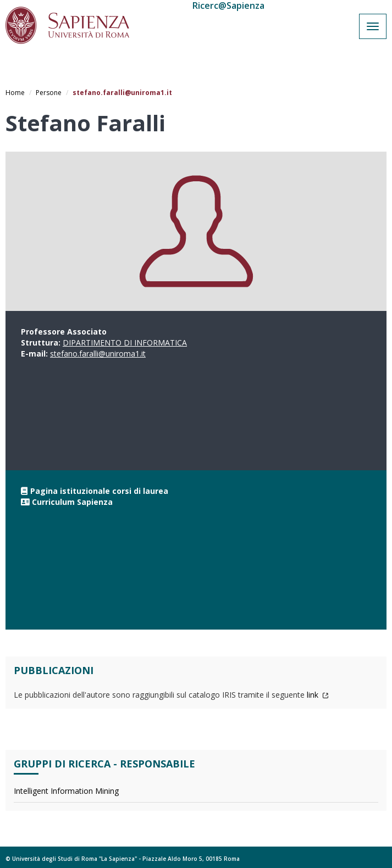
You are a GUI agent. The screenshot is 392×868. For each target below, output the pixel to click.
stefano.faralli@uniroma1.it (98, 354)
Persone (49, 93)
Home (15, 93)
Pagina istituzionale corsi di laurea (99, 491)
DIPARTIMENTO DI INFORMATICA (125, 343)
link (318, 695)
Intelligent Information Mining (66, 791)
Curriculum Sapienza (72, 502)
